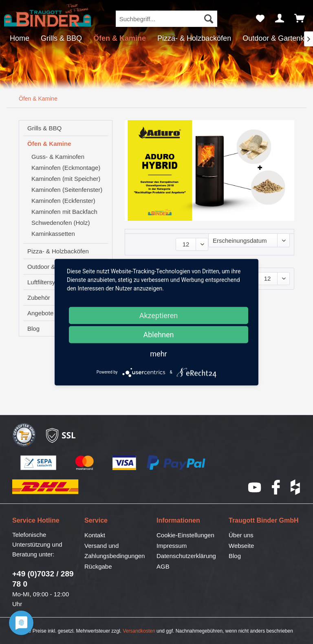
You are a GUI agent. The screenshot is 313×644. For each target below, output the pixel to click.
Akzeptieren (159, 315)
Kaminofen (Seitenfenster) (67, 190)
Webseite (241, 546)
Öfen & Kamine (49, 144)
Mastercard (85, 463)
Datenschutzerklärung (186, 556)
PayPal (176, 463)
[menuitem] (167, 19)
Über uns (241, 535)
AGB (163, 566)
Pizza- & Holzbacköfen (58, 251)
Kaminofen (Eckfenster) (63, 201)
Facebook (276, 487)
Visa (125, 463)
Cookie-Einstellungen (185, 535)
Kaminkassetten (53, 234)
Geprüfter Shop (24, 435)
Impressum (172, 546)
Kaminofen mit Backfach (64, 212)
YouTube (255, 487)
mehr (158, 353)
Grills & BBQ (44, 128)
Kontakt (95, 535)
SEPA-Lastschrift (39, 463)
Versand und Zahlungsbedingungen (115, 551)
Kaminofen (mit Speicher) (66, 179)
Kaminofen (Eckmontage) (66, 168)
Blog (235, 556)
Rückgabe (98, 566)
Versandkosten (139, 631)
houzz (296, 487)
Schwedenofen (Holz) (61, 223)
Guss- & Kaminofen (58, 157)
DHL (46, 487)
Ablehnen (158, 334)
